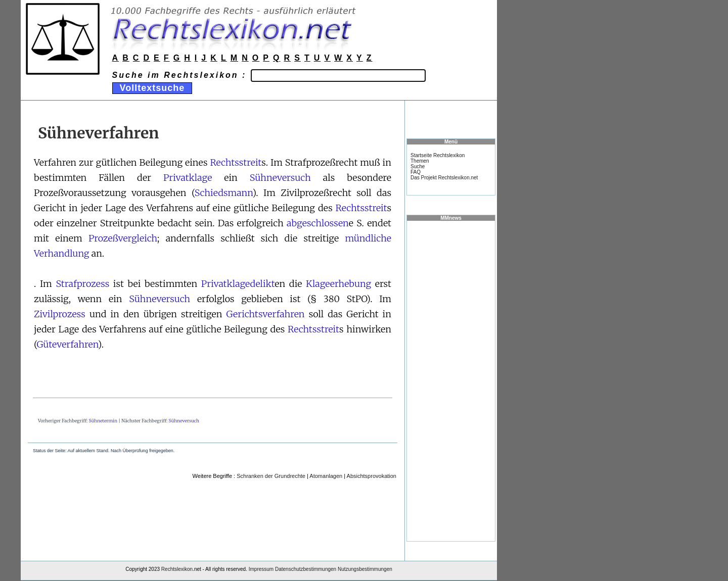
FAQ (416, 172)
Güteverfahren (67, 344)
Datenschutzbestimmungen (306, 569)
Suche (418, 166)
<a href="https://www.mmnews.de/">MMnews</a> (451, 380)
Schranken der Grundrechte (271, 476)
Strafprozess (82, 284)
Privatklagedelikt (238, 284)
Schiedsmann (224, 193)
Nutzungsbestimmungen (365, 569)
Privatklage (188, 178)
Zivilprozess (60, 314)
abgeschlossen (318, 223)
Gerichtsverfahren (266, 314)
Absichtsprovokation (372, 476)
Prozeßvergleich (123, 238)
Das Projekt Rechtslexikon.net (444, 178)
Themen (420, 161)
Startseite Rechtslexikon (438, 155)
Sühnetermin (103, 421)
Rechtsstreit (236, 162)
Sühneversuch (280, 178)
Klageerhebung (338, 284)
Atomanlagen (326, 476)
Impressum (261, 569)
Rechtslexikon (177, 569)
